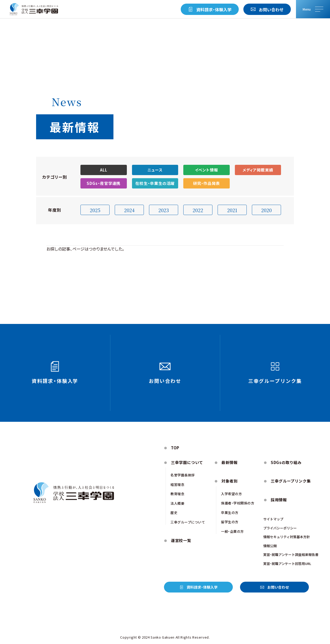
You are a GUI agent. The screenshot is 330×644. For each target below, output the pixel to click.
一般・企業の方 (232, 531)
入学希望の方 (231, 494)
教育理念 (177, 494)
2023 (164, 210)
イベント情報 (207, 170)
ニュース (155, 170)
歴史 (174, 513)
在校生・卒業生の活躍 (155, 183)
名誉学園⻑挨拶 (183, 475)
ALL (104, 170)
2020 (266, 210)
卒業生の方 (230, 513)
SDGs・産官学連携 (104, 183)
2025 (95, 210)
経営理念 (177, 484)
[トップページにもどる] (34, 9)
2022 (198, 210)
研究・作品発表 (207, 183)
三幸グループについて (188, 522)
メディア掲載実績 (258, 170)
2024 (129, 210)
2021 (232, 210)
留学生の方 (230, 522)
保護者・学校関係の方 (238, 503)
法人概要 (177, 503)
